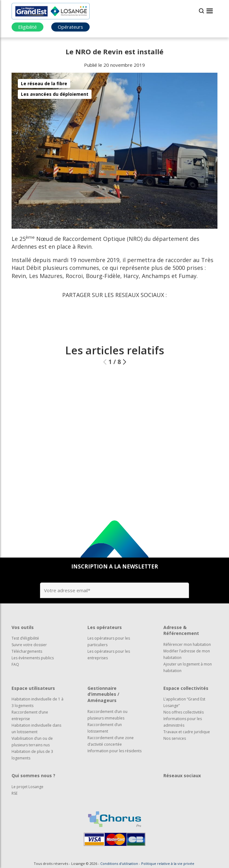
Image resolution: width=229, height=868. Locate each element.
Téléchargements (27, 651)
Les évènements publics (33, 658)
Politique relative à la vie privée (168, 863)
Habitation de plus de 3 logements (32, 755)
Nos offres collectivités (184, 712)
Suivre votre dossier (29, 645)
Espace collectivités (186, 688)
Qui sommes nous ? (33, 775)
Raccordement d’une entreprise (30, 715)
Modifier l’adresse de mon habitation (187, 654)
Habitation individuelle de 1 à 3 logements (37, 702)
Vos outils (23, 627)
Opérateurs (70, 27)
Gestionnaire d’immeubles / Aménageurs (103, 694)
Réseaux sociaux (182, 775)
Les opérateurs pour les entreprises (109, 655)
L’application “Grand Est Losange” (184, 702)
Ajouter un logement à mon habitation (188, 667)
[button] (124, 374)
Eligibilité (27, 27)
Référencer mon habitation (187, 644)
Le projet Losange (27, 787)
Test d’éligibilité (25, 638)
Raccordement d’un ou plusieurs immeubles (107, 715)
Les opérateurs (105, 627)
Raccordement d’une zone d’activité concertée (111, 741)
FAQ (15, 664)
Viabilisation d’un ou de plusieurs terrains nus (32, 742)
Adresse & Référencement (181, 630)
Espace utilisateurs (33, 688)
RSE (15, 793)
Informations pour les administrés (183, 722)
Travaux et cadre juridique (187, 732)
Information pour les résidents (114, 751)
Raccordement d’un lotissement (105, 728)
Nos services (175, 738)
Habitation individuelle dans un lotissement (36, 729)
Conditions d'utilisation (119, 863)
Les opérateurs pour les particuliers (109, 641)
